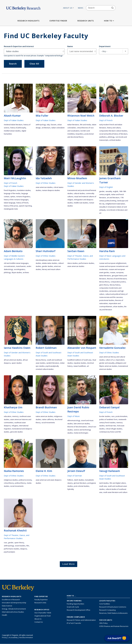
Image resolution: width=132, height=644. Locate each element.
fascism (54, 125)
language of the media (12, 193)
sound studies (20, 546)
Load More (69, 564)
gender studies (48, 266)
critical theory (9, 483)
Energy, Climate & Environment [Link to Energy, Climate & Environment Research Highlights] (14, 609)
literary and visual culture (51, 269)
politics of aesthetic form (108, 419)
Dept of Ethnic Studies (46, 183)
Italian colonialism (58, 128)
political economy (25, 480)
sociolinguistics (19, 269)
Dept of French (106, 120)
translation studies (24, 190)
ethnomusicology (74, 421)
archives (26, 272)
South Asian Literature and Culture (115, 492)
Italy (48, 125)
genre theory (104, 285)
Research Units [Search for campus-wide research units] (40, 603)
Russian (113, 272)
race (113, 416)
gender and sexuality (107, 363)
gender (102, 191)
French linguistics (10, 190)
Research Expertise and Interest (19, 46)
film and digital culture (118, 483)
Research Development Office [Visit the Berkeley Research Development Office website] (79, 610)
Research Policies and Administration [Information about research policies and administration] (81, 620)
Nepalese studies (80, 363)
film (28, 546)
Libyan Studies (17, 272)
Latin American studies (82, 424)
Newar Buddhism (80, 366)
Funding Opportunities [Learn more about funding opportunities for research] (75, 604)
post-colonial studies (81, 486)
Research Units (86, 21)
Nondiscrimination (26, 637)
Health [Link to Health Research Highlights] (5, 615)
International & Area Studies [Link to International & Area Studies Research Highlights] (13, 612)
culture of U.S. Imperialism (115, 360)
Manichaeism (21, 266)
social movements (48, 423)
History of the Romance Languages (16, 200)
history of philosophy (18, 128)
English (115, 191)
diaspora (24, 549)
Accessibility (13, 637)
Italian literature (73, 125)
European (120, 272)
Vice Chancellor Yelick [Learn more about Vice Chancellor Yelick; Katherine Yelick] (43, 613)
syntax (13, 197)
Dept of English (106, 187)
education (8, 416)
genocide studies (16, 432)
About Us (69, 8)
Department (105, 46)
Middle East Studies (81, 203)
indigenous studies (11, 480)
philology (111, 137)
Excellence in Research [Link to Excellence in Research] (11, 600)
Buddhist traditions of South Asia (79, 360)
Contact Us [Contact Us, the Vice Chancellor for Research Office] (39, 622)
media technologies (81, 433)
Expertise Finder (58, 21)
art (88, 366)
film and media (85, 125)
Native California (48, 419)
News (81, 8)
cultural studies (79, 193)
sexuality (109, 191)
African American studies (13, 360)
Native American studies (44, 416)
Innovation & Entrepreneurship (14, 603)
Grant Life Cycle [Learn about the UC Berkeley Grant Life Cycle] (73, 607)
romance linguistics (23, 197)
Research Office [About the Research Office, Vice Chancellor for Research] (42, 610)
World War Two (111, 426)
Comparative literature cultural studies (113, 131)
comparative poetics (118, 282)
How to (109, 21)
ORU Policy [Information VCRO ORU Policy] (103, 623)
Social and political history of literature (113, 134)
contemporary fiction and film (110, 432)
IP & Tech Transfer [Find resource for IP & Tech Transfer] (74, 623)
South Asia (103, 486)
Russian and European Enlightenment (113, 263)
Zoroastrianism (9, 266)
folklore (70, 480)
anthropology (41, 125)
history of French (22, 203)
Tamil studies (104, 483)
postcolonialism (121, 416)
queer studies (17, 363)
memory (15, 416)
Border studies (105, 416)
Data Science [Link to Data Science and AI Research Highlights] (7, 606)
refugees (15, 426)
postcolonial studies (107, 300)
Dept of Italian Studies (14, 120)
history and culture (114, 128)
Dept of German (75, 476)
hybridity (71, 489)
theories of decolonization (77, 427)
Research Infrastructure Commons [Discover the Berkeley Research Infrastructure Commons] (113, 607)
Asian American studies (44, 187)
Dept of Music (74, 416)
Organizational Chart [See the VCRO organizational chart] (43, 616)
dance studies (73, 263)
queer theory (19, 543)
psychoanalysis (9, 552)
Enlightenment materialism (115, 204)
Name (70, 46)
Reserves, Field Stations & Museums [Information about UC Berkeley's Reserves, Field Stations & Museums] (113, 613)
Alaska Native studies (50, 263)
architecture (46, 128)
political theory (20, 483)
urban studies (118, 307)
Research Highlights (28, 21)
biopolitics (80, 134)
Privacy (5, 637)
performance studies (86, 263)
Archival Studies (115, 140)
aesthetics (103, 137)
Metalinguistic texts (11, 209)
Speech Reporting (25, 206)
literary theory (104, 282)
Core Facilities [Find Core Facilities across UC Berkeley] (105, 604)
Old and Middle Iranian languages (16, 263)
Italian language (10, 203)
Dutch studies (79, 480)
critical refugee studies (114, 429)
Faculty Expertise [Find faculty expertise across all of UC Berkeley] (41, 600)
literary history (115, 285)
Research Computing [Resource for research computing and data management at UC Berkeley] (107, 610)
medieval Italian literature (13, 125)
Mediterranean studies (12, 131)
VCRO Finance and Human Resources (114, 626)
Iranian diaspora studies (51, 190)
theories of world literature (117, 279)
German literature (80, 483)
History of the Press (11, 206)
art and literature (113, 198)
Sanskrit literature (53, 363)
